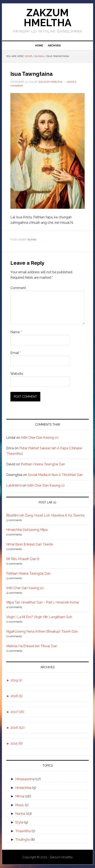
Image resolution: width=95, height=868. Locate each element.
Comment (18, 288)
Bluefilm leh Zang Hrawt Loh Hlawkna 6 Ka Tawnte (45, 515)
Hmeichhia (23, 788)
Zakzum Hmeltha (47, 18)
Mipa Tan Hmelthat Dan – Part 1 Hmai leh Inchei (43, 602)
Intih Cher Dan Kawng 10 (40, 438)
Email (16, 353)
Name (16, 332)
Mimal (20, 796)
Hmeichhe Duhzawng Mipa (27, 530)
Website (17, 374)
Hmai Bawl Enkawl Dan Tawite (30, 544)
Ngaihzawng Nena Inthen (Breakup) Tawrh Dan (42, 631)
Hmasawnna (25, 779)
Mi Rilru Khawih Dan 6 (23, 559)
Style (19, 822)
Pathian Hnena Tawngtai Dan (43, 464)
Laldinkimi (14, 485)
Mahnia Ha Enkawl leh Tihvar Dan (32, 646)
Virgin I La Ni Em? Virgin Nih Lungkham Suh (39, 617)
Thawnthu (23, 831)
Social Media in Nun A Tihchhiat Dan (55, 475)
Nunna (32, 240)
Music (20, 805)
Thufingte (23, 840)
